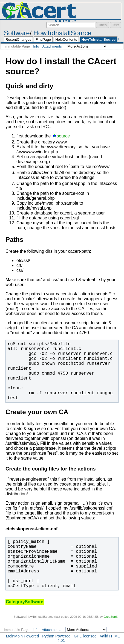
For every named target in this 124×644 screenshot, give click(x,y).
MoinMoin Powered (23, 636)
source (63, 136)
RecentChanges (18, 39)
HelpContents (66, 39)
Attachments (52, 46)
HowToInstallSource (62, 33)
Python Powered (56, 636)
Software (17, 33)
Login (114, 38)
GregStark (110, 617)
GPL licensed (85, 636)
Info (36, 46)
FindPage (43, 39)
